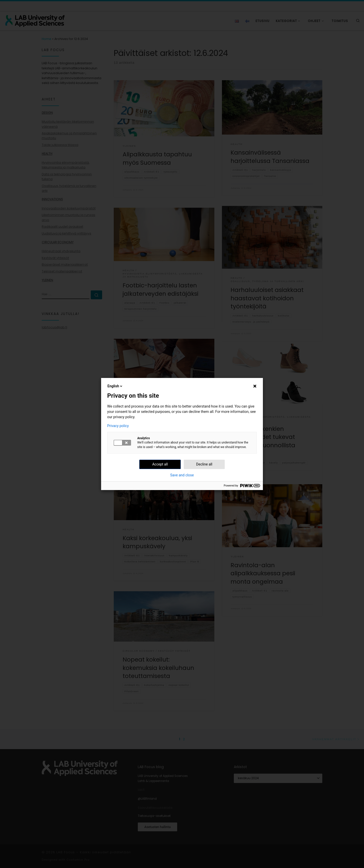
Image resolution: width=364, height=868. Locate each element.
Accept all (160, 464)
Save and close (182, 475)
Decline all (204, 464)
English (115, 386)
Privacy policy (118, 426)
